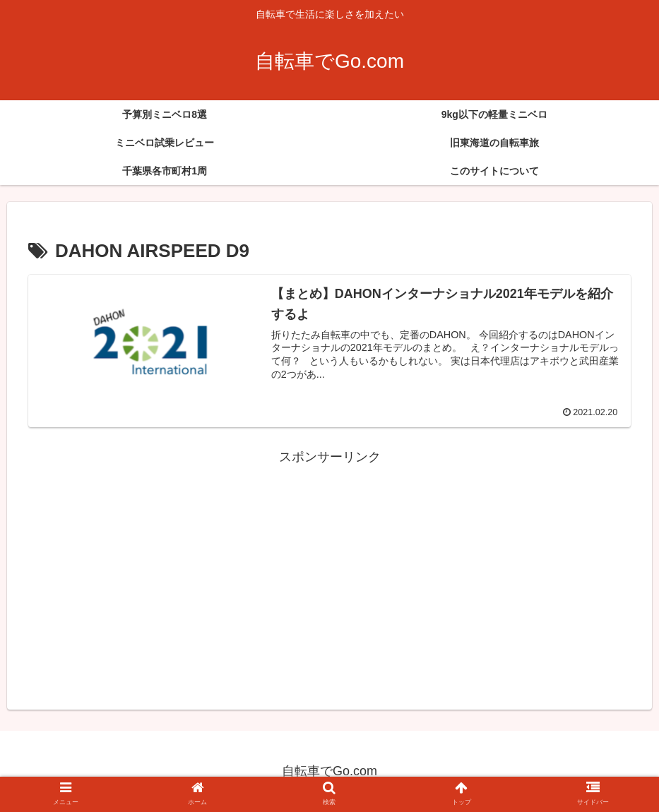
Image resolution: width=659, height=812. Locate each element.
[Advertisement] (329, 567)
